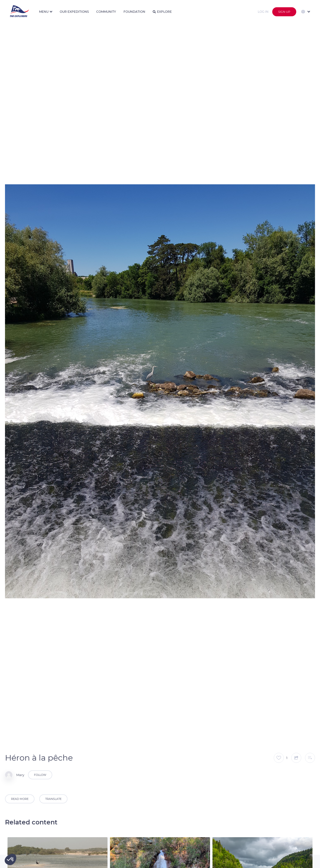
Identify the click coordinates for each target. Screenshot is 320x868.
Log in (263, 12)
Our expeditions (74, 12)
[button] (10, 859)
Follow (40, 775)
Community (106, 12)
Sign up (284, 12)
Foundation (134, 12)
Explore (162, 12)
